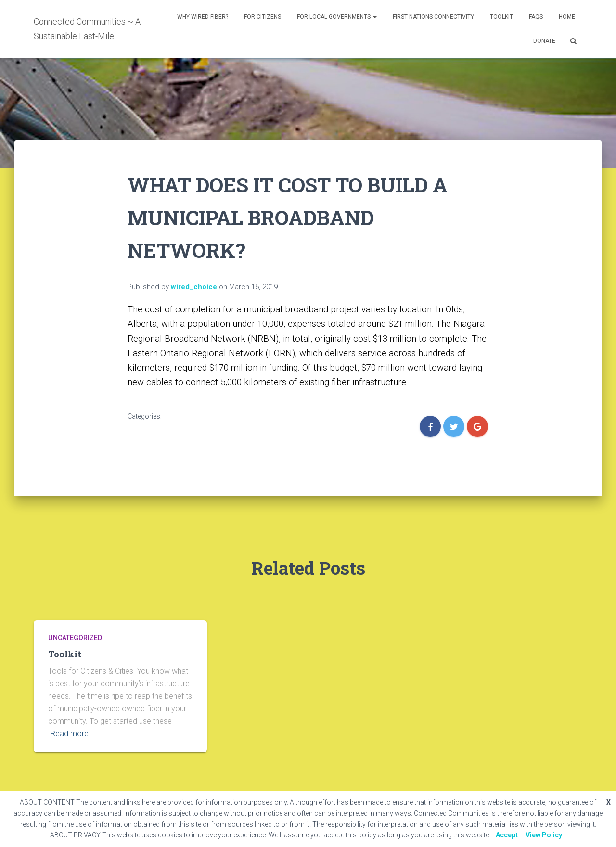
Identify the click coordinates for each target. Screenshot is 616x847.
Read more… (72, 734)
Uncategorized (75, 638)
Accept (507, 835)
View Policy (544, 835)
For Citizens (263, 17)
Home (567, 17)
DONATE (544, 41)
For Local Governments (337, 17)
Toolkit (501, 17)
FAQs (536, 17)
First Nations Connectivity (433, 17)
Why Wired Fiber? (203, 17)
